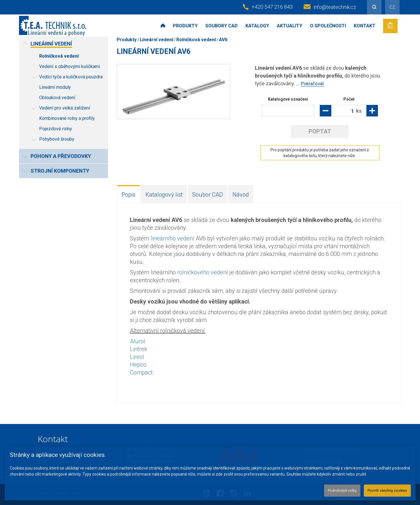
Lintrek (139, 349)
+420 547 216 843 (272, 7)
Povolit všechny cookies (382, 489)
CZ (392, 7)
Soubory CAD (222, 26)
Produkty (185, 26)
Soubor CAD (208, 194)
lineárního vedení (172, 238)
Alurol (138, 341)
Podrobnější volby (328, 489)
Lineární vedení (156, 40)
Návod (241, 194)
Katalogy (257, 26)
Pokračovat (313, 83)
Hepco (138, 364)
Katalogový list (164, 194)
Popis (128, 194)
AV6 (223, 40)
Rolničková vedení (196, 40)
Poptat (320, 131)
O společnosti (328, 26)
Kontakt (365, 26)
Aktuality (290, 26)
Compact (141, 372)
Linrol (137, 357)
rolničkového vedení (203, 272)
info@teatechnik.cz (335, 7)
